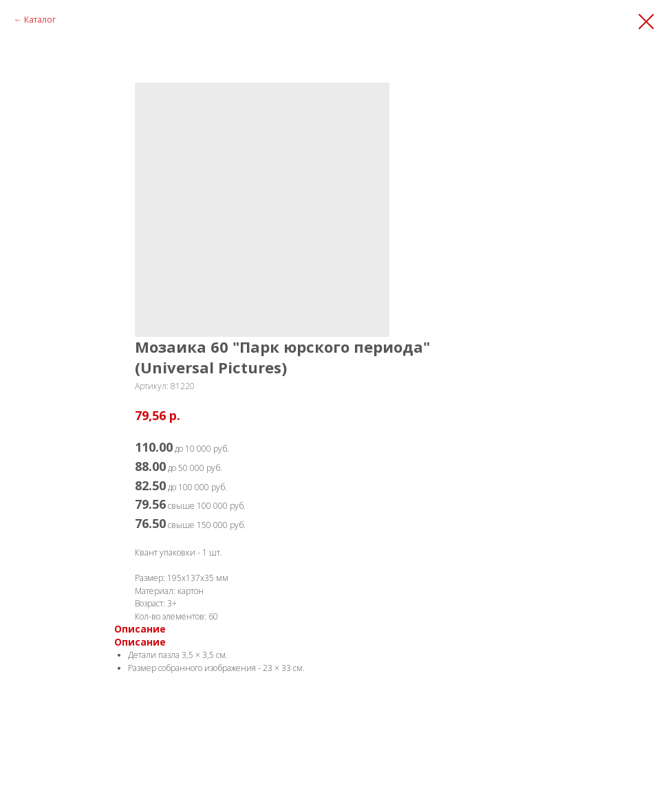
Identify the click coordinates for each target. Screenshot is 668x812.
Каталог (40, 20)
